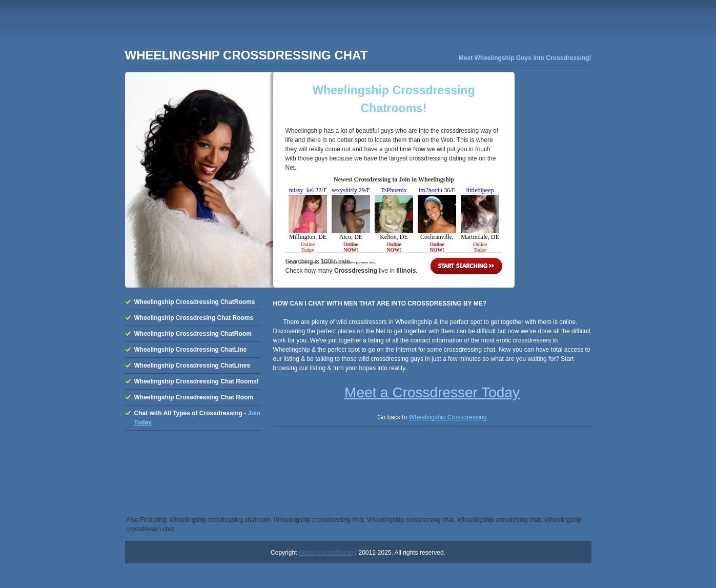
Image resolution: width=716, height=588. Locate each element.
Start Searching (466, 266)
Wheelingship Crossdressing (448, 417)
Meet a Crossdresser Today (432, 392)
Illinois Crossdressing (328, 553)
